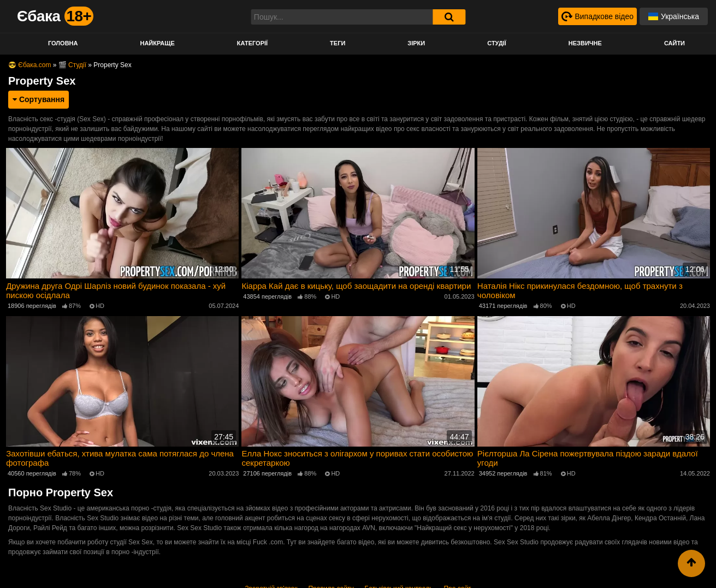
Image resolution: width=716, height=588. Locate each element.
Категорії (252, 43)
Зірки (416, 43)
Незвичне (585, 43)
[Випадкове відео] (597, 16)
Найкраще (157, 43)
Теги (338, 43)
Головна (63, 43)
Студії (497, 43)
